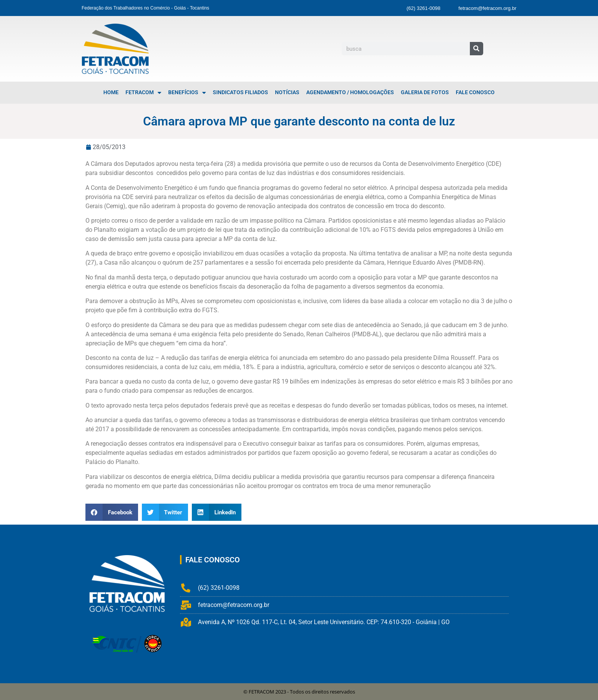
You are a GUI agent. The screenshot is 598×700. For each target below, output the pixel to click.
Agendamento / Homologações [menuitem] (350, 92)
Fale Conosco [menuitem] (475, 92)
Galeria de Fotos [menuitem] (425, 92)
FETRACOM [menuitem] (143, 93)
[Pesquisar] (477, 49)
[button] (112, 512)
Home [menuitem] (111, 92)
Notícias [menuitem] (287, 92)
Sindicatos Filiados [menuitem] (240, 92)
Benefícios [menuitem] (187, 93)
